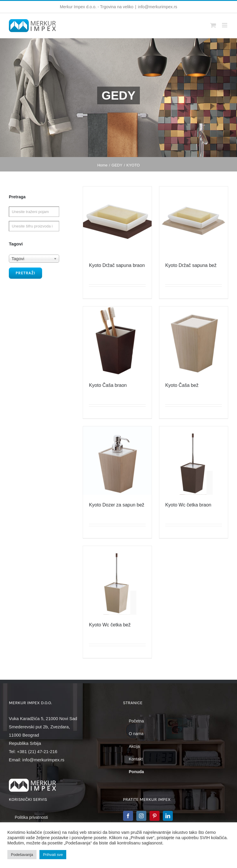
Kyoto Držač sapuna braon (117, 265)
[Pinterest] (155, 816)
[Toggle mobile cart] (213, 25)
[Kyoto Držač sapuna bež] (194, 221)
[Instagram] (141, 816)
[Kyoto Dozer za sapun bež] (117, 461)
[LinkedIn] (168, 816)
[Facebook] (128, 816)
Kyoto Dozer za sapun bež (117, 505)
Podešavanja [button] (22, 855)
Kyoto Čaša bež (182, 385)
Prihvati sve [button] (53, 855)
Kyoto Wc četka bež (110, 625)
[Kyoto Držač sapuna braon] (117, 221)
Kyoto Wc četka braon (188, 505)
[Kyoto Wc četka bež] (117, 580)
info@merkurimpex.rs (158, 7)
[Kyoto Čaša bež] (194, 341)
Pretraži (25, 273)
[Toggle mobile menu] (225, 25)
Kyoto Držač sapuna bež (191, 265)
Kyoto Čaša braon (108, 385)
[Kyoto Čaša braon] (117, 341)
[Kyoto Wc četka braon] (194, 461)
